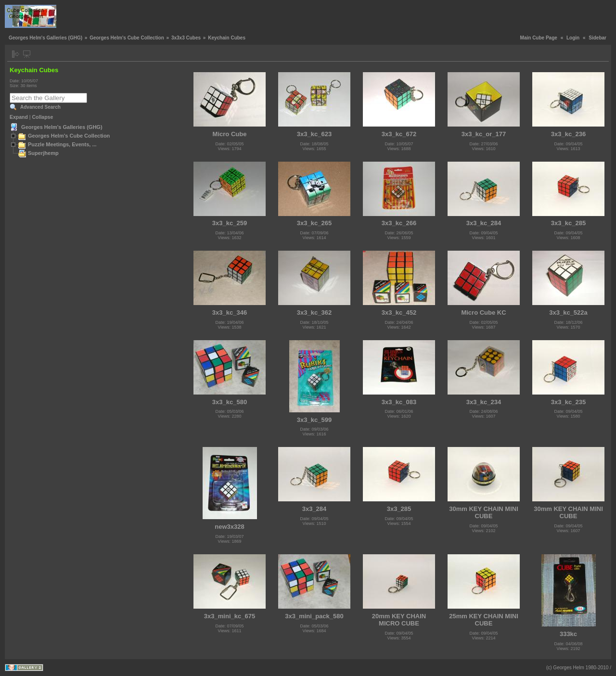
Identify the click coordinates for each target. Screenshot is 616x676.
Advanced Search (40, 107)
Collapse (43, 117)
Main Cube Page (539, 38)
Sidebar (597, 38)
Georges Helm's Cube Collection (127, 38)
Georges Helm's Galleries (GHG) (45, 38)
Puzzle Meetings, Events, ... (62, 144)
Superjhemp (43, 153)
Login (573, 38)
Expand (19, 117)
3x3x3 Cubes (186, 38)
